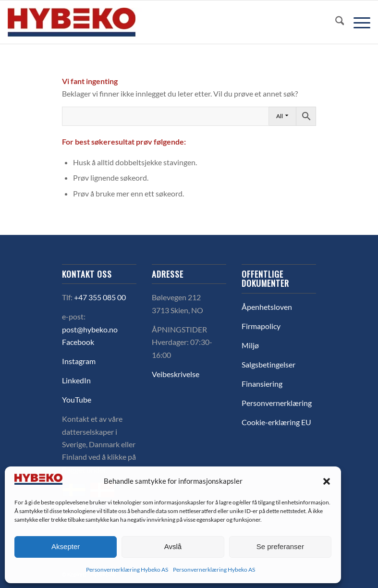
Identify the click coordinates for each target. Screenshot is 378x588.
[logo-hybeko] (89, 22)
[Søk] (335, 22)
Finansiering (262, 384)
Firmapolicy (261, 326)
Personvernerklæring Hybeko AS (127, 570)
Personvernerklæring (277, 403)
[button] (327, 481)
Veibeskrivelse (176, 374)
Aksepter (66, 546)
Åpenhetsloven (267, 307)
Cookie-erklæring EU (276, 422)
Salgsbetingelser (268, 364)
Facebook (78, 342)
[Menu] (357, 22)
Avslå (173, 546)
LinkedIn (76, 380)
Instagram (79, 361)
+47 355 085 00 (100, 297)
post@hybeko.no (90, 329)
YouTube (77, 399)
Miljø (250, 345)
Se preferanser (280, 546)
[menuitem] (335, 22)
